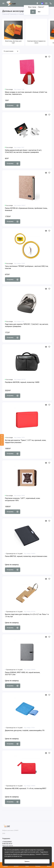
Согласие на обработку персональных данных (20, 854)
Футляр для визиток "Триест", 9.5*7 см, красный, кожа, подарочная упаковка (26, 441)
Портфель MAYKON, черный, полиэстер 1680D (22, 382)
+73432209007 (7, 842)
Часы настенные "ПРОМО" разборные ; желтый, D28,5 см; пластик (27, 267)
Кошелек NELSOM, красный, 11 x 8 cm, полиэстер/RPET (26, 788)
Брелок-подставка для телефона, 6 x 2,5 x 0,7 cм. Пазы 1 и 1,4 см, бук (27, 615)
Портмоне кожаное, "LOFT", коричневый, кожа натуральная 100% (22, 499)
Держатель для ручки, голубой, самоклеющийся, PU (25, 730)
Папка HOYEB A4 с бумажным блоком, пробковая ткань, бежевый (26, 209)
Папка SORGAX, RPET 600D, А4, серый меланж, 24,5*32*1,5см (23, 674)
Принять (27, 861)
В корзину (13, 106)
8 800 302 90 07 (7, 844)
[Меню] (3, 3)
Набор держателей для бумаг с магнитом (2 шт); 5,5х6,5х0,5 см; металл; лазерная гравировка (23, 151)
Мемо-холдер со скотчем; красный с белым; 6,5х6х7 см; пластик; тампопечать (26, 93)
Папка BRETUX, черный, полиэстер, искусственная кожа (26, 556)
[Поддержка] (51, 3)
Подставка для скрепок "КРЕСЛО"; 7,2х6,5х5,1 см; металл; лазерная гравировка (27, 325)
